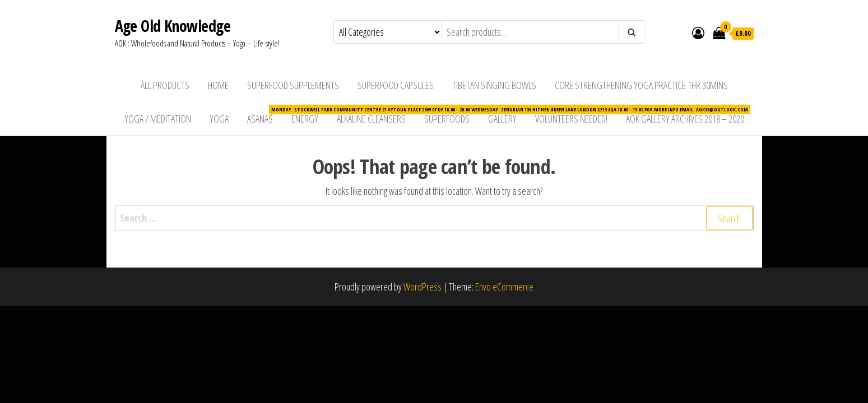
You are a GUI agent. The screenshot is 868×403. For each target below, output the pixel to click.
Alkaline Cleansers (371, 119)
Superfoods (447, 119)
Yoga (219, 119)
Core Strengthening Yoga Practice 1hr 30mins (641, 85)
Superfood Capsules (396, 85)
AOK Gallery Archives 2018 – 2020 (685, 119)
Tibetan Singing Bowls (494, 85)
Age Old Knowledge (173, 26)
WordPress (423, 287)
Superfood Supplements (293, 85)
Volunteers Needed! (571, 119)
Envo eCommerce (504, 287)
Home (218, 85)
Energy (305, 119)
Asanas (264, 115)
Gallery (502, 119)
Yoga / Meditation (158, 119)
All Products (165, 85)
